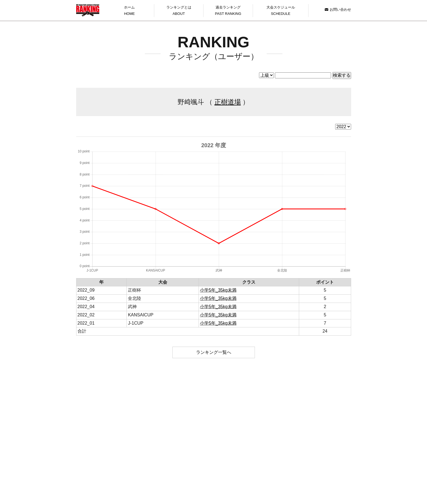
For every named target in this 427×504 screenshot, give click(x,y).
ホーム (130, 11)
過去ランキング (228, 11)
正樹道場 (228, 102)
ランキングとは (179, 11)
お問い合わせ (338, 9)
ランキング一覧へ (214, 352)
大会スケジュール (281, 11)
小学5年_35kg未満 (218, 290)
